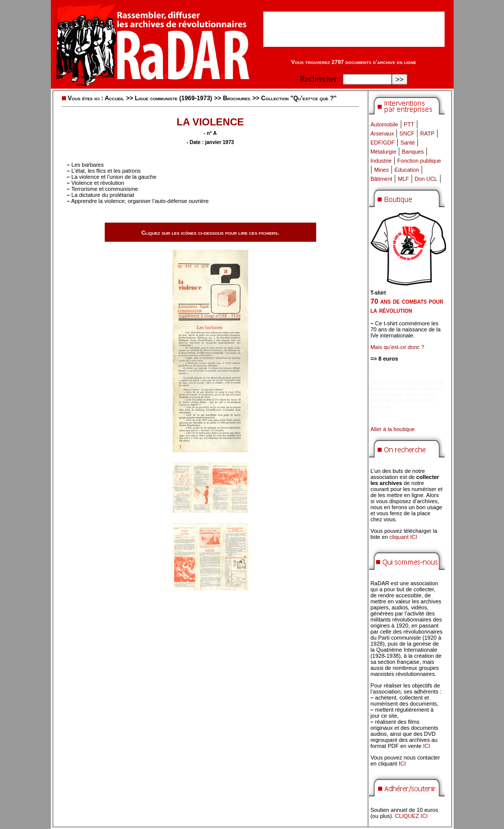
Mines (381, 170)
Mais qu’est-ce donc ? (398, 347)
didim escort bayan (394, 388)
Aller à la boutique (393, 429)
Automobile (384, 124)
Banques (413, 152)
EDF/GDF (383, 143)
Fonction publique (419, 161)
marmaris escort (423, 382)
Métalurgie (383, 152)
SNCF (407, 133)
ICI (426, 746)
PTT (409, 124)
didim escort (385, 382)
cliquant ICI (404, 537)
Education (407, 170)
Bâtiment (381, 179)
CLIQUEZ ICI (412, 816)
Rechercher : (320, 79)
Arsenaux (382, 133)
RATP (428, 133)
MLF (403, 179)
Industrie (381, 161)
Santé (408, 143)
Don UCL (426, 179)
